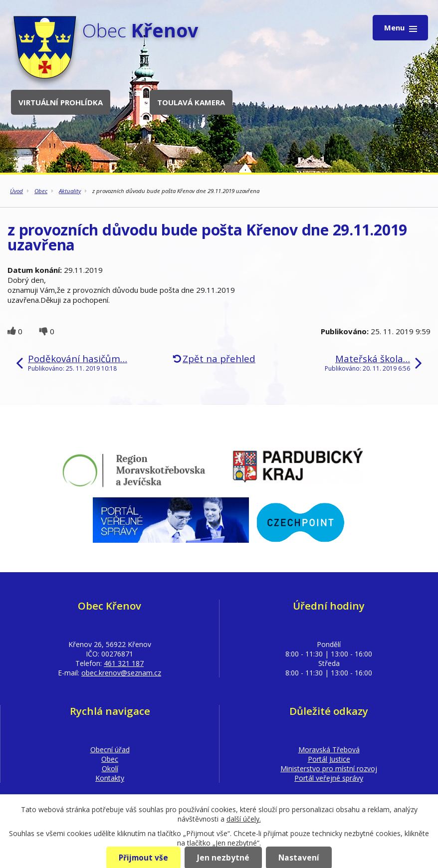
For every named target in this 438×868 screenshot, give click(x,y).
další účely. (244, 819)
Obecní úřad (110, 750)
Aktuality (70, 191)
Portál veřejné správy (329, 778)
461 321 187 (124, 663)
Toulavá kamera (191, 102)
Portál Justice (329, 759)
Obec (41, 191)
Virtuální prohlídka (61, 102)
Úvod (16, 191)
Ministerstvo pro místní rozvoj (329, 768)
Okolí (110, 768)
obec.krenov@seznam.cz (121, 673)
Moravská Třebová (329, 750)
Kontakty (110, 778)
